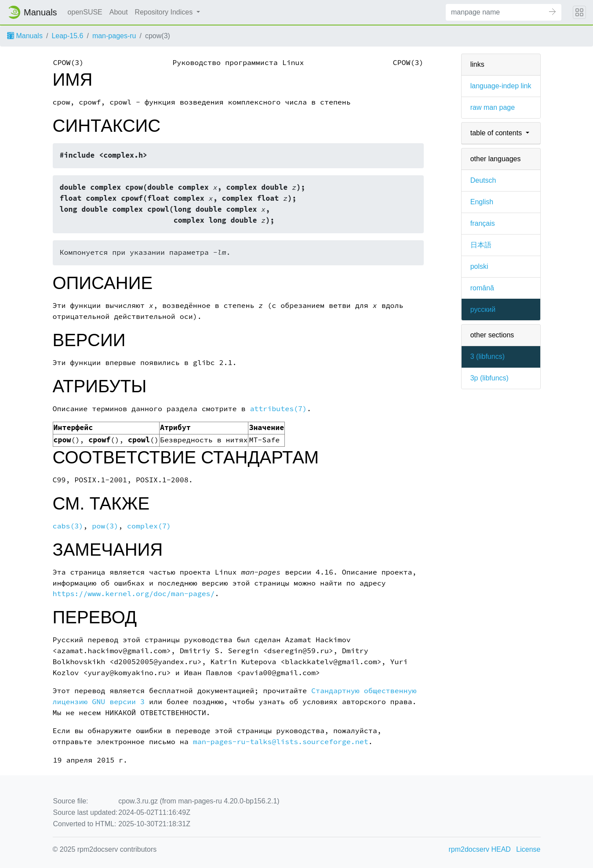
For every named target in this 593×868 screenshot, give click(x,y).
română (482, 288)
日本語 (481, 245)
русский (483, 309)
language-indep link (501, 86)
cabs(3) (68, 526)
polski (479, 266)
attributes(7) (278, 409)
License (528, 849)
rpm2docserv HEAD (480, 849)
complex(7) (149, 526)
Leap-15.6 (67, 36)
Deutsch (483, 180)
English (482, 202)
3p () (489, 378)
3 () (487, 356)
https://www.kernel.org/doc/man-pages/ (134, 594)
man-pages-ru (114, 36)
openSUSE (85, 12)
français (483, 223)
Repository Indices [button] (165, 12)
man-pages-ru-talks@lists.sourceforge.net (281, 742)
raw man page (493, 107)
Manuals (25, 36)
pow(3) (105, 526)
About (119, 12)
